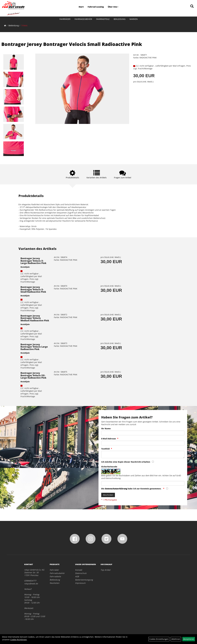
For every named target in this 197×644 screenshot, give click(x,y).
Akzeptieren (189, 639)
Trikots (24, 25)
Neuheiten (55, 583)
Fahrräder (65, 19)
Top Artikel (105, 570)
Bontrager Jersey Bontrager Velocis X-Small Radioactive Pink (33, 289)
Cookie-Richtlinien (19, 640)
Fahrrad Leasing (96, 7)
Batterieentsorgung (84, 580)
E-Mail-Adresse (109, 439)
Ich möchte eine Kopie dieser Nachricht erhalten (126, 462)
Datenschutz (81, 573)
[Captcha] (143, 483)
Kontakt (79, 570)
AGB (77, 576)
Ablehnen (176, 639)
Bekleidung (120, 19)
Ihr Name (106, 428)
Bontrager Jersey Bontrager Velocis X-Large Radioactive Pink (33, 261)
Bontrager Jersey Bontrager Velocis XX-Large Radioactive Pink (33, 375)
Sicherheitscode (109, 467)
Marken (134, 19)
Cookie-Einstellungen (159, 639)
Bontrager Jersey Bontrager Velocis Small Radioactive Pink (72, 44)
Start (81, 7)
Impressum (80, 583)
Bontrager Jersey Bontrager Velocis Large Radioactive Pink (34, 347)
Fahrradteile (103, 19)
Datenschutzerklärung (116, 489)
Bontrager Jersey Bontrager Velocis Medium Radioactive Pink (35, 318)
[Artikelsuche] (192, 6)
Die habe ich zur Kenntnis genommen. (132, 489)
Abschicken (108, 495)
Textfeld (105, 449)
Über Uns (113, 7)
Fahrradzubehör (83, 19)
